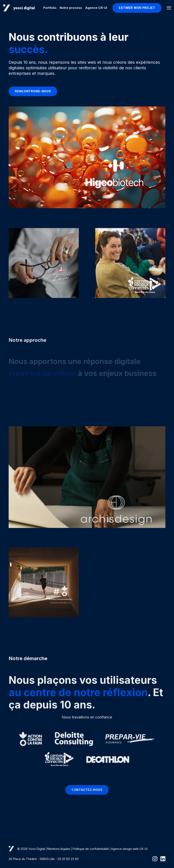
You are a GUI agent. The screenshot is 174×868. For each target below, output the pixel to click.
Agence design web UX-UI (129, 849)
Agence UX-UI (96, 8)
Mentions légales (59, 849)
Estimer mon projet (137, 8)
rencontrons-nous (33, 91)
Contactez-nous (87, 793)
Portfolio (50, 8)
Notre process (71, 8)
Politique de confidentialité (91, 849)
